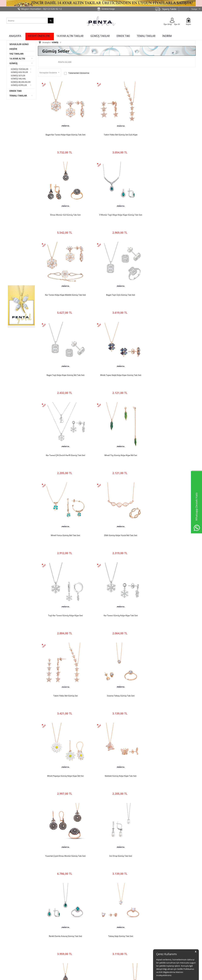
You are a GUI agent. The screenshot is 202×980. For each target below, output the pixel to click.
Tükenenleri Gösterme (77, 73)
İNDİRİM (167, 36)
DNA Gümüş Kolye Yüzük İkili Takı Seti (169, 328)
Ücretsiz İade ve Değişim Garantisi (82, 932)
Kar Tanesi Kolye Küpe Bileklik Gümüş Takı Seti (117, 197)
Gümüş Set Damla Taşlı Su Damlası (169, 589)
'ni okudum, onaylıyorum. (44, 896)
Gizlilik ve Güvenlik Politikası (83, 954)
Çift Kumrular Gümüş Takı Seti (64, 850)
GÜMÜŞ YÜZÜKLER (20, 69)
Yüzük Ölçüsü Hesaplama (114, 950)
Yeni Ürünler (140, 926)
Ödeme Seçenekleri (111, 936)
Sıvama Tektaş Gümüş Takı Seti (64, 458)
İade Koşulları (108, 931)
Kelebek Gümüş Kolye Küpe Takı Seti (169, 458)
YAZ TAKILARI (16, 54)
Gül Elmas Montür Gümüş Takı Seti (117, 589)
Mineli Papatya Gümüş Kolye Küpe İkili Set (117, 458)
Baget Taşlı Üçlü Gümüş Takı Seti (169, 197)
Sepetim (138, 936)
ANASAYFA (15, 36)
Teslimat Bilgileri (110, 941)
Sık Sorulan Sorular (111, 955)
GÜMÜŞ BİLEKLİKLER (21, 82)
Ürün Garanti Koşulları (81, 943)
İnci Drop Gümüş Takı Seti (117, 524)
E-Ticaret (91, 976)
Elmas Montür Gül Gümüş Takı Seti (169, 132)
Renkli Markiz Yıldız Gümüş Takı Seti (169, 784)
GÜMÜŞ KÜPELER (19, 85)
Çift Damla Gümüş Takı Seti (169, 654)
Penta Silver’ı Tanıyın (17, 927)
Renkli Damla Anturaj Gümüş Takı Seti (169, 524)
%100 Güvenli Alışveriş (81, 926)
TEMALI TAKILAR (146, 36)
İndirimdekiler (140, 931)
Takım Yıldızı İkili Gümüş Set (169, 393)
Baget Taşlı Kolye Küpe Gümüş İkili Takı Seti (64, 263)
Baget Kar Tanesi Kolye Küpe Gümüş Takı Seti (64, 132)
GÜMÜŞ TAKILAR (100, 36)
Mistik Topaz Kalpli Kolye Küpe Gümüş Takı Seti (117, 263)
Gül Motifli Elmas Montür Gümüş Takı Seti (117, 850)
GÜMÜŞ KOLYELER (20, 72)
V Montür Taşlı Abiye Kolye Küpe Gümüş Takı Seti (64, 197)
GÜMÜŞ (13, 64)
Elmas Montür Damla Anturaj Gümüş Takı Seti (117, 654)
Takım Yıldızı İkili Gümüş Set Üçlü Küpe (117, 132)
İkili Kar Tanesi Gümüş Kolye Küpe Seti (169, 719)
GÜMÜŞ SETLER (18, 76)
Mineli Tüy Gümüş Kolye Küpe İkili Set (64, 328)
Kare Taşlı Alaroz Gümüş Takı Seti (64, 719)
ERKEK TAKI (123, 36)
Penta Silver (65, 62)
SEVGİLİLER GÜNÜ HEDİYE (19, 47)
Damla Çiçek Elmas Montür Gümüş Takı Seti (169, 850)
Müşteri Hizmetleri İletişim (114, 926)
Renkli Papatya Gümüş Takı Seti (117, 719)
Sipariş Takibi (169, 9)
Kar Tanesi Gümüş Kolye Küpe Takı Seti (117, 393)
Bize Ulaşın (13, 934)
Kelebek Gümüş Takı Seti (64, 654)
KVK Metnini (35, 896)
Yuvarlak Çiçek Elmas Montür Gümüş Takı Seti (64, 524)
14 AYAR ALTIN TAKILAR (70, 36)
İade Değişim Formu (111, 945)
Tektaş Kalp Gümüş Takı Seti (64, 589)
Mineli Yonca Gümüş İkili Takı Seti (117, 328)
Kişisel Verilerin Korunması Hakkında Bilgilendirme (83, 949)
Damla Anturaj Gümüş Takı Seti (117, 784)
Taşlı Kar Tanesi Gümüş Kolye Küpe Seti (64, 393)
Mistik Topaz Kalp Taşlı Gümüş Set (64, 784)
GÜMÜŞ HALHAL (19, 79)
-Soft (84, 976)
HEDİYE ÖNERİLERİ (39, 36)
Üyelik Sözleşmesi (79, 938)
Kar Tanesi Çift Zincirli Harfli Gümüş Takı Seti (169, 263)
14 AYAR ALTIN (17, 59)
